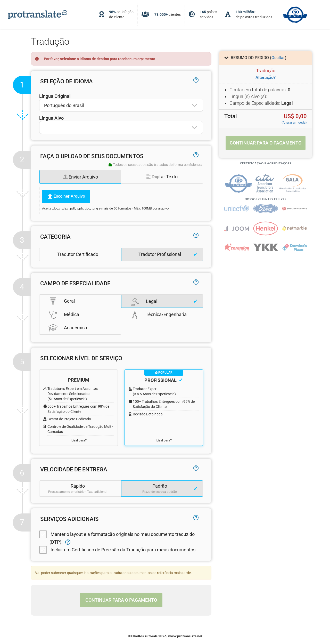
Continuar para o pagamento (121, 600)
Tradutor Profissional (160, 254)
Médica (64, 315)
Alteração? (266, 78)
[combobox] (121, 105)
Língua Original (55, 96)
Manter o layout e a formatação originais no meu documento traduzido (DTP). (117, 538)
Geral (62, 301)
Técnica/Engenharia (158, 315)
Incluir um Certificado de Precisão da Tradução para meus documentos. (118, 550)
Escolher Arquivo (69, 196)
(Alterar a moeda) (294, 122)
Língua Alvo (51, 118)
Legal (144, 301)
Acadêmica (68, 328)
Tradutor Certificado (78, 254)
